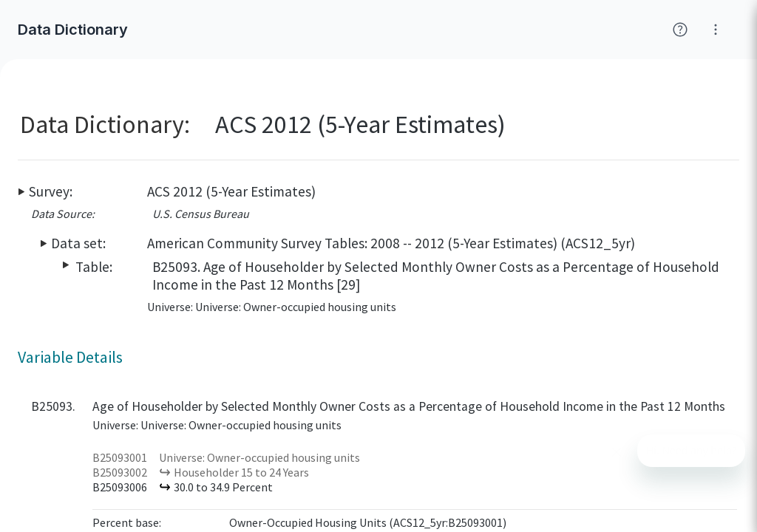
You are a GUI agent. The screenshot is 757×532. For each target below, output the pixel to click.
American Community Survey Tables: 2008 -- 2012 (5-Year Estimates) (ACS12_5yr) (391, 243)
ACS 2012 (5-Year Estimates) (231, 191)
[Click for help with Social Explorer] (680, 30)
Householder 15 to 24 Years (241, 472)
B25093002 (120, 472)
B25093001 (120, 457)
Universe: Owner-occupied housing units (259, 457)
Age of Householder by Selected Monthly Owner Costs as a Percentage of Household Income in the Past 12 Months (409, 406)
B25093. (53, 406)
